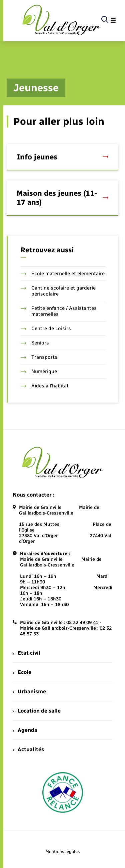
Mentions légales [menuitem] (63, 852)
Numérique (39, 371)
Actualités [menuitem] (28, 749)
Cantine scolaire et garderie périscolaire (58, 291)
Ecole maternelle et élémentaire (63, 274)
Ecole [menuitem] (22, 672)
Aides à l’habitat (45, 386)
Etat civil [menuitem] (26, 653)
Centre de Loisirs (46, 328)
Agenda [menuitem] (25, 730)
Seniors (35, 343)
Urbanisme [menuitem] (29, 691)
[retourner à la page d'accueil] (61, 20)
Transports (39, 357)
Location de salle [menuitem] (37, 711)
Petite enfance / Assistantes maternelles (59, 311)
